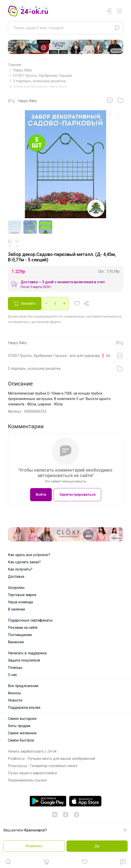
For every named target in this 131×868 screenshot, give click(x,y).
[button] (8, 863)
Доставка (16, 577)
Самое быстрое (21, 740)
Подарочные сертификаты (30, 620)
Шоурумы (16, 588)
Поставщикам (20, 635)
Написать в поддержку (27, 653)
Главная (15, 65)
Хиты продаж (19, 726)
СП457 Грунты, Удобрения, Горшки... (43, 76)
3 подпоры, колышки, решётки (39, 81)
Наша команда (20, 602)
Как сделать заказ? (24, 562)
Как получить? (20, 569)
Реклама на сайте (23, 628)
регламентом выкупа (103, 316)
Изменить (34, 846)
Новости (15, 700)
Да (97, 846)
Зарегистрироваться (77, 495)
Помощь (15, 668)
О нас (12, 675)
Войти (41, 495)
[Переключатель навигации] (119, 11)
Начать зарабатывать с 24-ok (32, 751)
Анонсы (14, 693)
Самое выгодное (22, 719)
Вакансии (16, 642)
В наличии (16, 609)
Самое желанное (22, 733)
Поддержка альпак (24, 708)
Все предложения (23, 686)
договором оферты (46, 322)
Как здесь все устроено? (29, 555)
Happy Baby (23, 70)
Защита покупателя (24, 660)
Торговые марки (22, 595)
